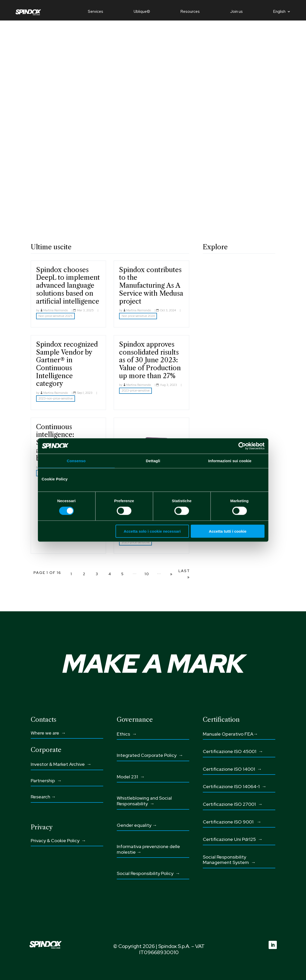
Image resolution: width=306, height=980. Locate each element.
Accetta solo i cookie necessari (152, 531)
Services (96, 12)
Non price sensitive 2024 (138, 316)
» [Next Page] (171, 574)
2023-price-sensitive (136, 390)
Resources (190, 12)
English (279, 12)
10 (147, 574)
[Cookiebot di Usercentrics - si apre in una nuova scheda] (242, 446)
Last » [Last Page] (184, 574)
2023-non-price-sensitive (56, 398)
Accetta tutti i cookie (228, 531)
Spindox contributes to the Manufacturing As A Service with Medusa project (151, 286)
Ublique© (142, 12)
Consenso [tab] (76, 461)
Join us (236, 12)
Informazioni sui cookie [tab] (230, 461)
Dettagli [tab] (153, 461)
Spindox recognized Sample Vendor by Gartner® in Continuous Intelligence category (67, 364)
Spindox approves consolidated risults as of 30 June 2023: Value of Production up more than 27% (150, 360)
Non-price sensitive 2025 (55, 316)
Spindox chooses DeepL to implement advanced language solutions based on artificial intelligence (68, 286)
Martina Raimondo (56, 310)
